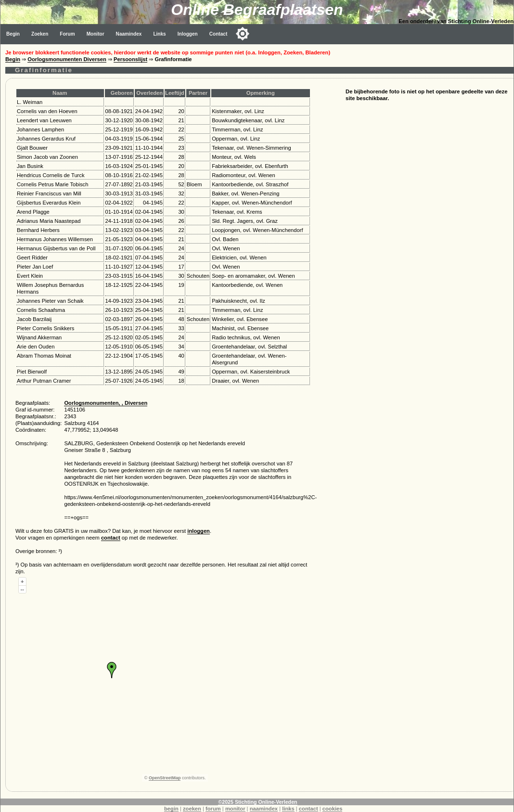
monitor (235, 809)
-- (22, 589)
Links (159, 34)
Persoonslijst (130, 59)
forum (213, 809)
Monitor (96, 34)
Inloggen (188, 34)
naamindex (264, 809)
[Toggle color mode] (243, 34)
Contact (218, 34)
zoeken (192, 809)
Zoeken (40, 34)
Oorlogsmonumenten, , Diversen (106, 403)
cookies (333, 809)
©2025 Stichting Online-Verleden (257, 802)
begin (171, 809)
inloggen (199, 531)
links (288, 809)
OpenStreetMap (165, 778)
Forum (67, 34)
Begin (13, 34)
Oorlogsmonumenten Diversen (67, 59)
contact (111, 538)
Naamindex (129, 34)
